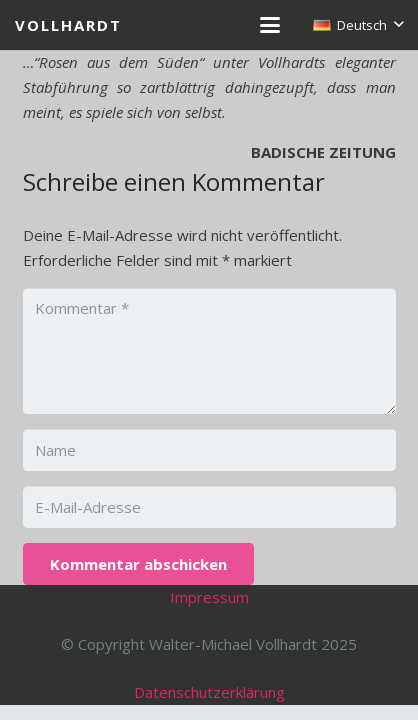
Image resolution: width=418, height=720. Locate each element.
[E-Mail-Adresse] (209, 507)
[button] (270, 25)
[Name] (209, 450)
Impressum (209, 597)
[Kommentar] (209, 351)
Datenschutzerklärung (209, 692)
